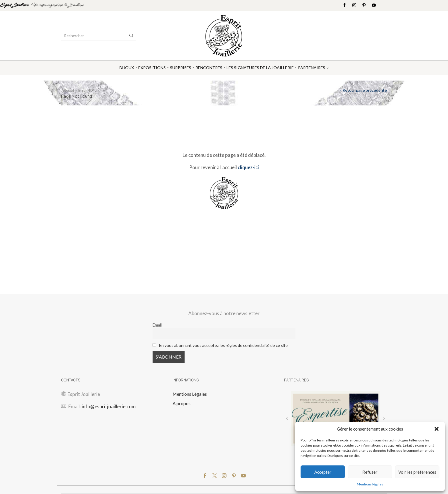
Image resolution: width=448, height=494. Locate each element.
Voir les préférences (417, 472)
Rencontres (209, 68)
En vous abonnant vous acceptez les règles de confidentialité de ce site (224, 345)
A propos (182, 404)
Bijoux (127, 68)
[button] (437, 429)
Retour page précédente (365, 90)
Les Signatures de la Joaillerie (260, 68)
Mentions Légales (190, 394)
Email (157, 325)
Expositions (152, 68)
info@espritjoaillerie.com (109, 407)
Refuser (370, 472)
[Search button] (131, 36)
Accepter (323, 472)
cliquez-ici (248, 167)
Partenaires (313, 68)
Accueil (68, 90)
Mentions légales (370, 484)
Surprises (181, 68)
